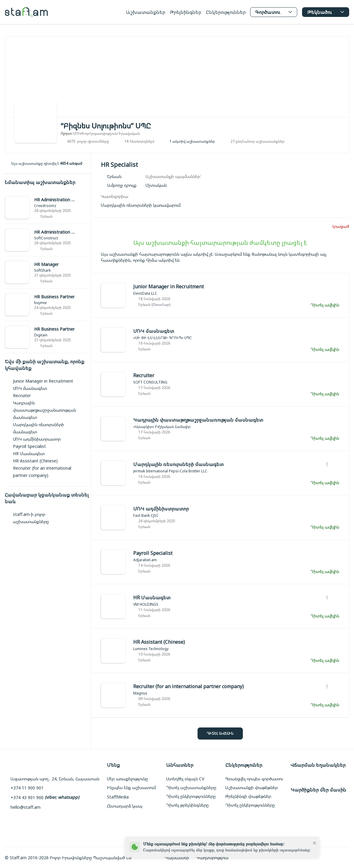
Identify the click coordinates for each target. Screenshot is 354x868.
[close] (315, 843)
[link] (48, 208)
